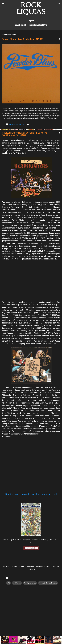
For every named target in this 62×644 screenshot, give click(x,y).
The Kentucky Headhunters (48, 583)
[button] (59, 39)
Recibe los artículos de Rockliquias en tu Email (31, 494)
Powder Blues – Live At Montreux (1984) (22, 39)
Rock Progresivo (38, 25)
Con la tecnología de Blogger (31, 640)
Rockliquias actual (30, 583)
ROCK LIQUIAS (31, 9)
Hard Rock (20, 25)
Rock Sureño (17, 583)
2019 (8, 583)
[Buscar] (59, 4)
